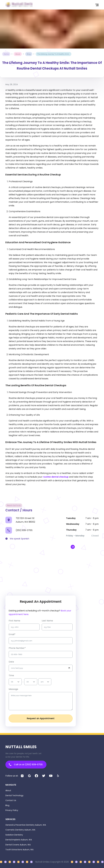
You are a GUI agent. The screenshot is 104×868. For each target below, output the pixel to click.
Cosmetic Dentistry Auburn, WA (20, 830)
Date (11, 662)
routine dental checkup (56, 477)
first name (14, 621)
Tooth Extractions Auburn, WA (19, 850)
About (8, 790)
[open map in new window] (73, 547)
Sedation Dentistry (14, 835)
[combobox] (11, 682)
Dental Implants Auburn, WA (19, 840)
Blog (7, 805)
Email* (12, 634)
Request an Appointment (41, 718)
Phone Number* (17, 648)
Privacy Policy (12, 810)
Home (6, 54)
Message (13, 689)
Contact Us (11, 800)
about (18, 54)
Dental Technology (14, 795)
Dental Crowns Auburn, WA (18, 845)
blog (29, 54)
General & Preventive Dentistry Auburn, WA (26, 825)
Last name (47, 621)
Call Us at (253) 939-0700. (26, 764)
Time (11, 675)
